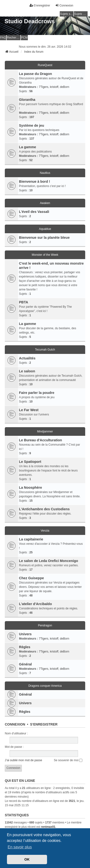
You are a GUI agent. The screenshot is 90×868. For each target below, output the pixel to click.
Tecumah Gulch (45, 350)
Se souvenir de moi (68, 760)
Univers (25, 634)
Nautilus (45, 173)
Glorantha (27, 100)
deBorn (65, 87)
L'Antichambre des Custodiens (44, 509)
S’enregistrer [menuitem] (40, 5)
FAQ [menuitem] (3, 38)
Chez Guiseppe (31, 578)
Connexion (15, 724)
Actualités (27, 358)
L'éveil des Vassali (34, 212)
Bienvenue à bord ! (35, 182)
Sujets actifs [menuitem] (81, 14)
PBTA (24, 302)
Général (25, 664)
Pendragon (45, 625)
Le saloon (27, 371)
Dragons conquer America (45, 686)
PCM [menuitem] (24, 38)
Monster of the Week (45, 255)
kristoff (54, 87)
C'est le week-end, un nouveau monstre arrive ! (51, 266)
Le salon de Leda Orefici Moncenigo (48, 561)
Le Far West (29, 410)
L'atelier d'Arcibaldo (35, 604)
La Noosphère (30, 488)
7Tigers (44, 87)
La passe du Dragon (36, 74)
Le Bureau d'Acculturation (40, 440)
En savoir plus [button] (20, 847)
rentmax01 (48, 827)
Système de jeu (32, 125)
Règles (25, 647)
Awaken (45, 203)
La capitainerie (31, 539)
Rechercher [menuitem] (14, 38)
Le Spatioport (30, 462)
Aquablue (45, 229)
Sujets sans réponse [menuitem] (67, 14)
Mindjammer (45, 431)
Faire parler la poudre (37, 393)
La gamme (27, 147)
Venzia (45, 531)
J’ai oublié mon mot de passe (23, 760)
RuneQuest (45, 65)
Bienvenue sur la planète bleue (44, 238)
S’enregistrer (44, 724)
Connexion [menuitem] (64, 5)
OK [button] (27, 859)
